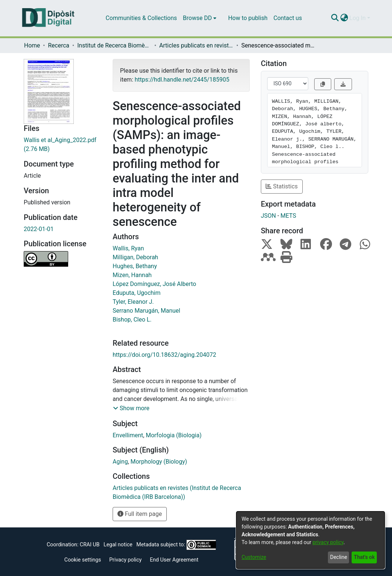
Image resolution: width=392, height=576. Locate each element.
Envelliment (128, 435)
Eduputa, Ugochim (137, 293)
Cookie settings (83, 560)
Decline (339, 557)
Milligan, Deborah (135, 257)
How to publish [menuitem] (248, 18)
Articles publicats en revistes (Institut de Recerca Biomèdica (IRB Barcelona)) (196, 45)
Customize (254, 557)
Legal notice (118, 545)
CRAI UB (89, 545)
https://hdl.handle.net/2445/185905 (182, 80)
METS (288, 216)
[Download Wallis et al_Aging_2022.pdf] (63, 145)
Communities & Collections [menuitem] (141, 18)
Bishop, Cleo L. (132, 320)
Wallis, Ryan (128, 248)
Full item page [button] (140, 514)
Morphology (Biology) (159, 462)
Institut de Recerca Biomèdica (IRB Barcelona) (114, 45)
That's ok (364, 557)
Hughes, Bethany (135, 266)
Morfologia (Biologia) (174, 435)
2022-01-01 (39, 229)
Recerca (59, 45)
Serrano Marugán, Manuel (146, 311)
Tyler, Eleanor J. (133, 302)
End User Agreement (174, 560)
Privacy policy (126, 560)
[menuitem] (200, 18)
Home (32, 45)
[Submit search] (335, 18)
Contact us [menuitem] (288, 18)
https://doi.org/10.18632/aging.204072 (164, 355)
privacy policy (328, 542)
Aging (120, 462)
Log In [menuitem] (358, 18)
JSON (268, 216)
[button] (131, 408)
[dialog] (310, 540)
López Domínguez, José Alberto (154, 284)
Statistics (282, 186)
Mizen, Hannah (132, 275)
